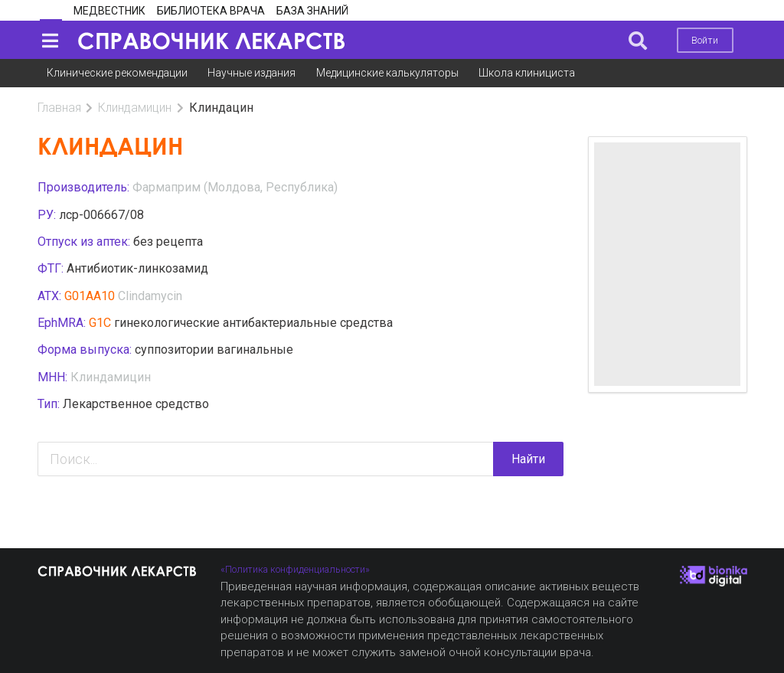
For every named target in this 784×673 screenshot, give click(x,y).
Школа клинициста (527, 73)
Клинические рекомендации (117, 73)
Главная (59, 108)
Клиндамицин (135, 108)
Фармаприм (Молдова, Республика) (235, 187)
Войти (705, 40)
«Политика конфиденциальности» (295, 569)
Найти (528, 459)
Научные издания (252, 73)
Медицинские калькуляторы (387, 73)
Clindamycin (150, 296)
